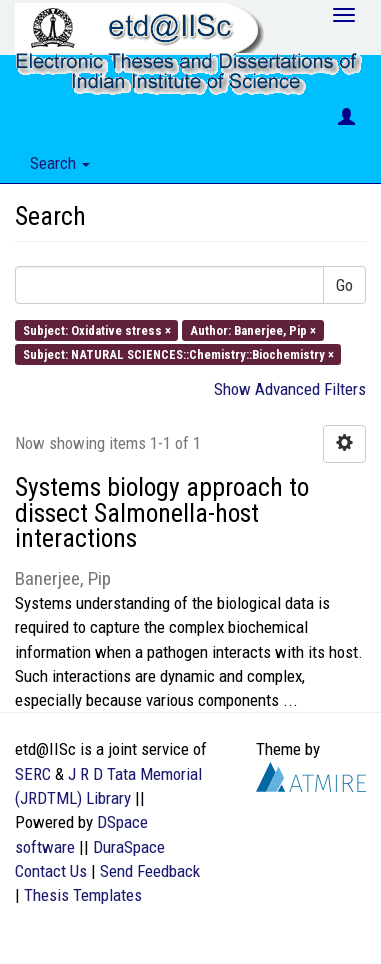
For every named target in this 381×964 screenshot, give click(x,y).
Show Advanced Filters (290, 389)
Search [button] (60, 163)
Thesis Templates (83, 895)
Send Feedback (150, 871)
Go (344, 285)
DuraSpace (129, 847)
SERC (33, 774)
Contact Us (51, 871)
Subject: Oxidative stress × (97, 329)
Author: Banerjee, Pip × (253, 329)
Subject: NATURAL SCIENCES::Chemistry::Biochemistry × (178, 353)
